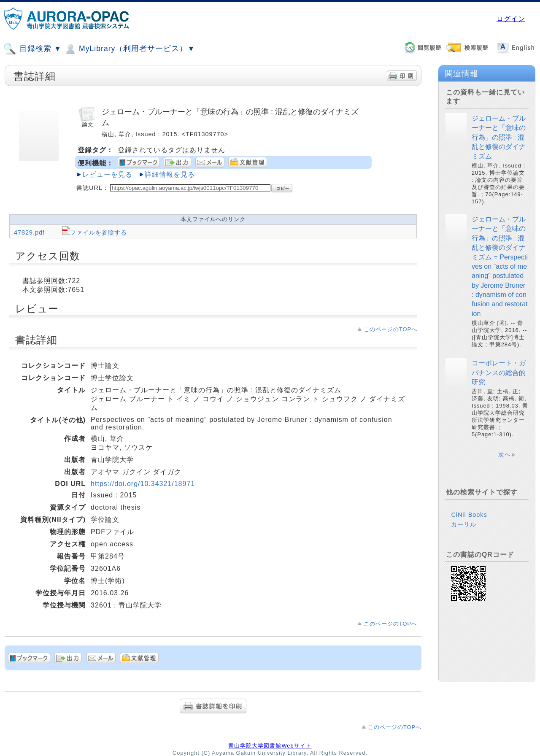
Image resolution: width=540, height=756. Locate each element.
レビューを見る (107, 174)
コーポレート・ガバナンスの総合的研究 (499, 373)
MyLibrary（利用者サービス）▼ (130, 49)
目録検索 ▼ (32, 49)
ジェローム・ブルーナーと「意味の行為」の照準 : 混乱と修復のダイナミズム (499, 137)
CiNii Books (469, 515)
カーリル (464, 524)
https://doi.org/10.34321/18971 (143, 484)
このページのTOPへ (390, 329)
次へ (505, 454)
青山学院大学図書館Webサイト (270, 746)
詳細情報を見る (170, 174)
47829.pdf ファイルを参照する (70, 232)
